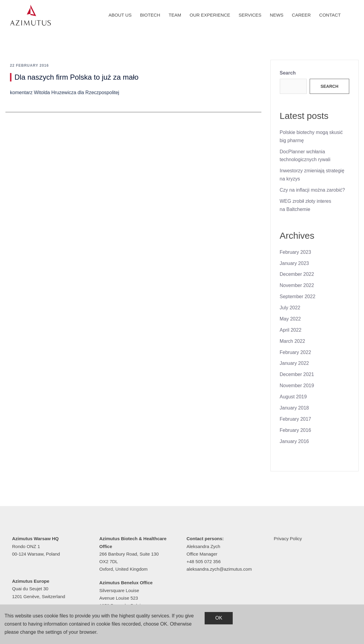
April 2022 (291, 330)
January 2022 (294, 363)
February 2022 (295, 352)
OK (219, 618)
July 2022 (290, 308)
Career (301, 15)
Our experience (210, 15)
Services (250, 15)
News (277, 15)
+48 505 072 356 (204, 561)
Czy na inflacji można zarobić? (312, 190)
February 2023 (295, 252)
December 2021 (297, 374)
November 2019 (297, 386)
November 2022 (297, 285)
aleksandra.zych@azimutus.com (219, 569)
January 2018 (294, 408)
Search (288, 73)
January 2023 (294, 263)
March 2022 (293, 341)
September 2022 (298, 296)
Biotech (150, 15)
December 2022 (297, 274)
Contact (330, 15)
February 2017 (295, 419)
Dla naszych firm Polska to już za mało (77, 77)
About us (120, 15)
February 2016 (295, 430)
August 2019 (293, 397)
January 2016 (294, 441)
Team (175, 15)
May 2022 (290, 319)
